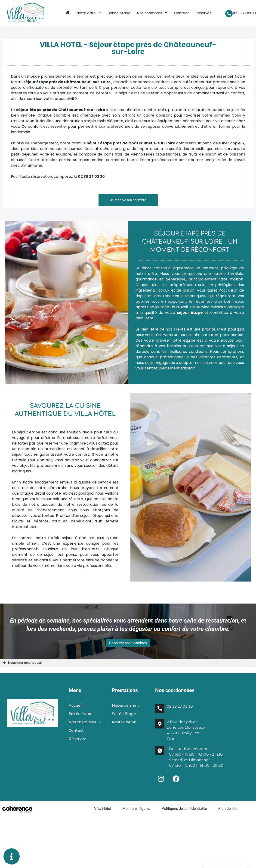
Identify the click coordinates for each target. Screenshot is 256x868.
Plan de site (228, 809)
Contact (181, 13)
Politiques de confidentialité (184, 809)
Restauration (124, 722)
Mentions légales (136, 809)
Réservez (203, 13)
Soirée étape (119, 13)
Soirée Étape (124, 714)
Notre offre (88, 13)
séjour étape (36, 82)
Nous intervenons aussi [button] (22, 663)
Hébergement (125, 706)
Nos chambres (152, 13)
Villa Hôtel (102, 809)
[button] (128, 200)
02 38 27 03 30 (244, 13)
